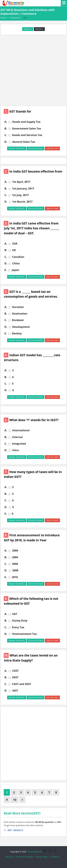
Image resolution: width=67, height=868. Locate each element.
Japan (15, 270)
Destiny (17, 333)
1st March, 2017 (22, 202)
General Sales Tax (24, 142)
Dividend (18, 320)
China (16, 263)
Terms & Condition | (25, 857)
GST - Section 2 (15, 830)
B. (6, 128)
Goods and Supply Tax (26, 122)
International (21, 430)
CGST (15, 671)
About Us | (10, 857)
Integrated (19, 444)
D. (6, 142)
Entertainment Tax (24, 634)
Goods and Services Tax (27, 135)
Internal (17, 437)
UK (14, 250)
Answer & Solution (17, 148)
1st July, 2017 (20, 195)
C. (6, 135)
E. (6, 270)
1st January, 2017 (23, 189)
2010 (15, 577)
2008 (15, 570)
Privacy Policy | (42, 857)
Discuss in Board (35, 148)
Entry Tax (18, 627)
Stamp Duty (20, 621)
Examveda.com (35, 852)
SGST (15, 677)
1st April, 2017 (21, 182)
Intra (16, 450)
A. (6, 122)
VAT (15, 614)
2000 (15, 551)
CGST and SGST (21, 684)
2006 (15, 564)
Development (21, 327)
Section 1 (28, 29)
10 (15, 800)
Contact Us (55, 857)
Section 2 (39, 29)
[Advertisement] (33, 70)
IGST (15, 691)
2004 (15, 557)
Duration (18, 307)
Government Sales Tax (27, 128)
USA (15, 244)
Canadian (18, 257)
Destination (20, 314)
